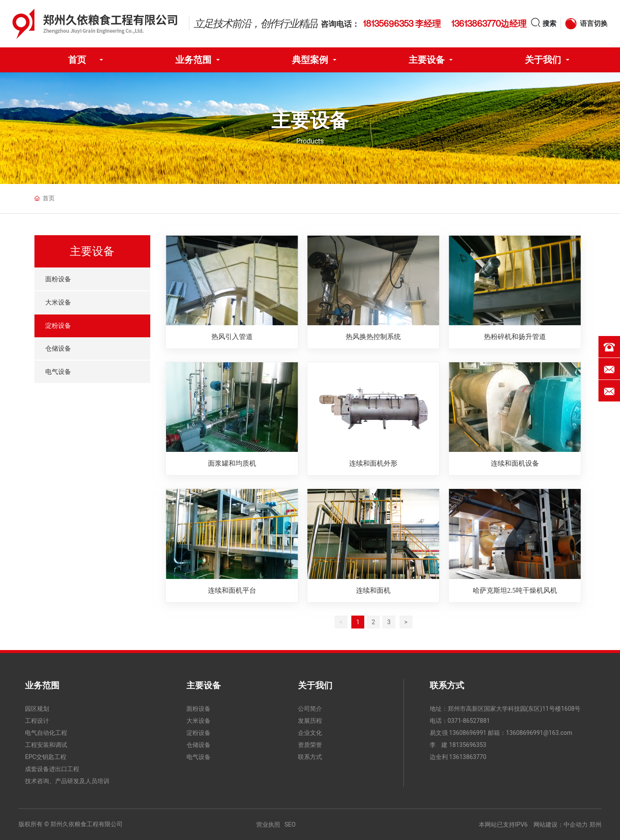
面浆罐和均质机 (232, 463)
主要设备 (310, 120)
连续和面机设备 (515, 463)
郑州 (595, 824)
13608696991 (468, 733)
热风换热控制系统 (373, 337)
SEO (290, 824)
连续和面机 (373, 590)
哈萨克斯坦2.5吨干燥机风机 (515, 590)
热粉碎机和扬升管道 (515, 337)
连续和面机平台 (232, 590)
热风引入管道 (232, 337)
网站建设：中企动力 (561, 824)
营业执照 (268, 824)
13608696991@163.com (539, 733)
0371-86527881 (469, 721)
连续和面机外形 (373, 463)
